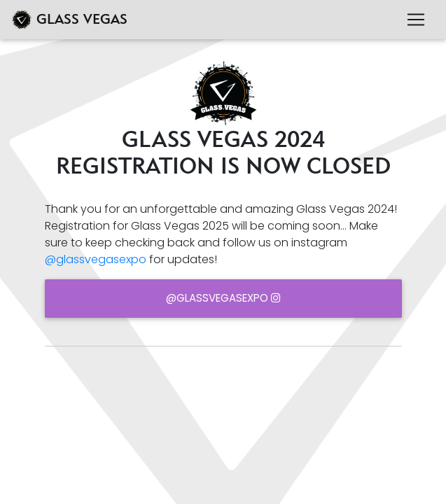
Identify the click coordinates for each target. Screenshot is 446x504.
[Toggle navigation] (416, 20)
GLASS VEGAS (69, 20)
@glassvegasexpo (96, 259)
